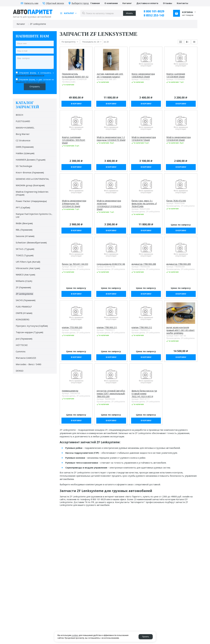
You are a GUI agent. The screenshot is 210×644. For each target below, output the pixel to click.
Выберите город (80, 3)
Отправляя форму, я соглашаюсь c (35, 74)
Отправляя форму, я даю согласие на (35, 81)
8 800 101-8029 (154, 11)
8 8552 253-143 (154, 15)
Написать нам (31, 3)
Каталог (21, 24)
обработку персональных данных (31, 82)
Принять (146, 637)
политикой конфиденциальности (30, 75)
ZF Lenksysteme (38, 24)
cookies (75, 635)
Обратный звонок (55, 3)
